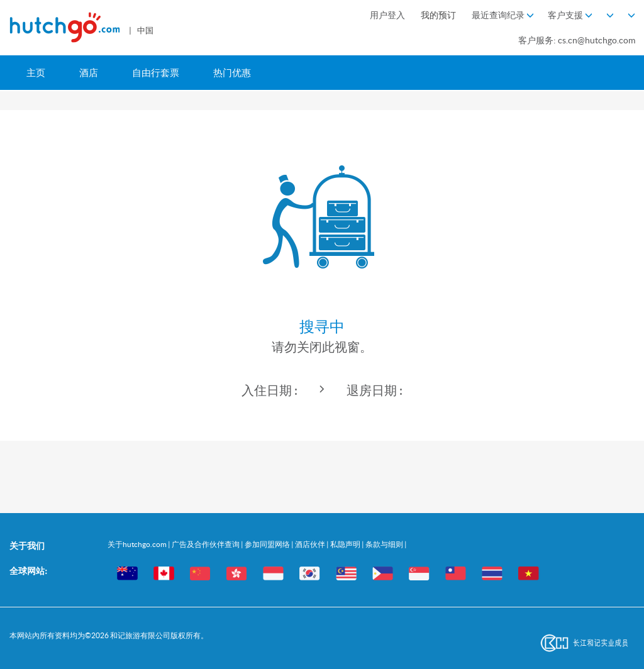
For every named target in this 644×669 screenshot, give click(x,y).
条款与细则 (385, 544)
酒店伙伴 (311, 544)
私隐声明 (346, 544)
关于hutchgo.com (138, 544)
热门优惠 (232, 73)
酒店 (89, 73)
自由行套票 (156, 73)
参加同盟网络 (268, 544)
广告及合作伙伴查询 (206, 544)
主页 (36, 73)
